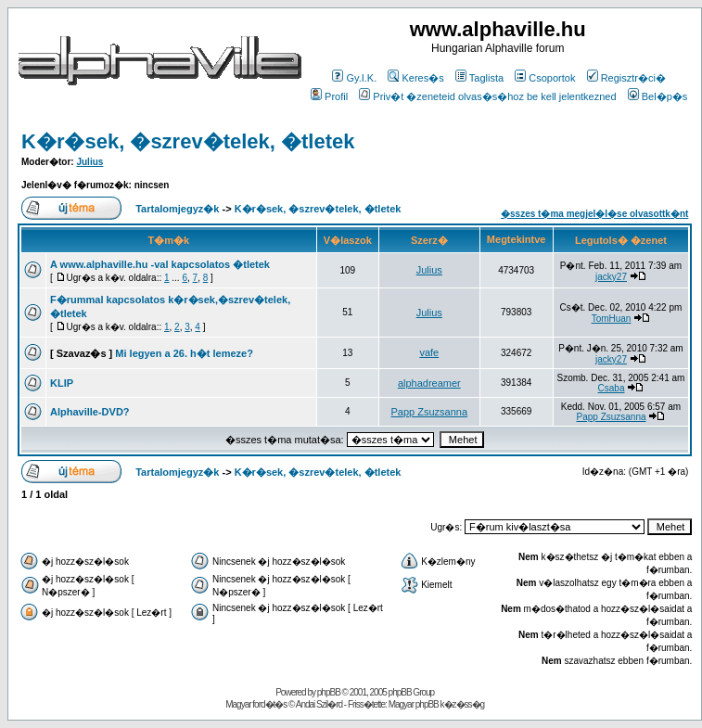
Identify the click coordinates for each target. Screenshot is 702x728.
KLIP (62, 383)
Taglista (479, 78)
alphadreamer (429, 383)
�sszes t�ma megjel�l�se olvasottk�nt (594, 214)
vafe (429, 352)
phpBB (329, 692)
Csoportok (545, 78)
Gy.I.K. (354, 78)
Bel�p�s (658, 96)
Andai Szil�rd (319, 704)
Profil (329, 96)
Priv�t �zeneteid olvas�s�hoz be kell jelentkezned (487, 96)
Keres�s (415, 78)
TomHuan (612, 319)
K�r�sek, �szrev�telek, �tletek (188, 141)
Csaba (612, 388)
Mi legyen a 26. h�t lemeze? (184, 353)
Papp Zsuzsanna (430, 412)
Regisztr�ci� (626, 78)
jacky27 (611, 277)
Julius (89, 162)
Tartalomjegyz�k (177, 209)
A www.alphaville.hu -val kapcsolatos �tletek (160, 264)
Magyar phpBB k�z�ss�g (437, 704)
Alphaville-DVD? (90, 412)
